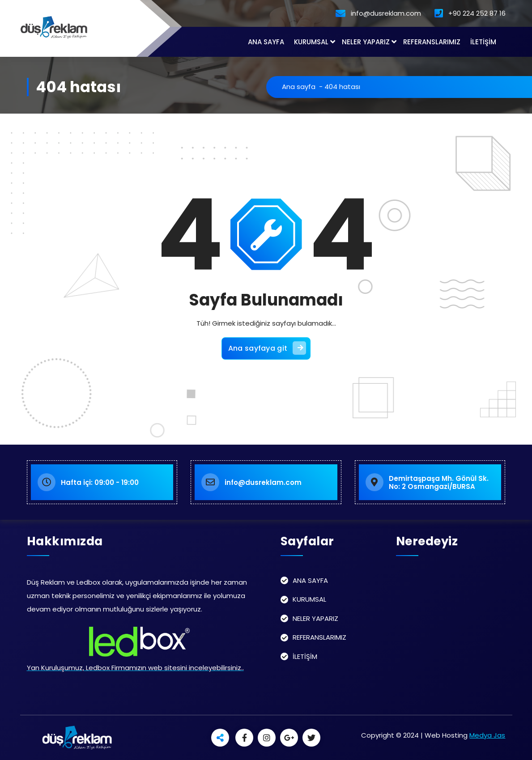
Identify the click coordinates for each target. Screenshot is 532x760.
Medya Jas (487, 735)
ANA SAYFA (266, 42)
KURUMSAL (311, 42)
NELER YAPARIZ (366, 42)
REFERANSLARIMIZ (432, 42)
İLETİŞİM (483, 42)
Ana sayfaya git (267, 348)
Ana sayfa (299, 87)
